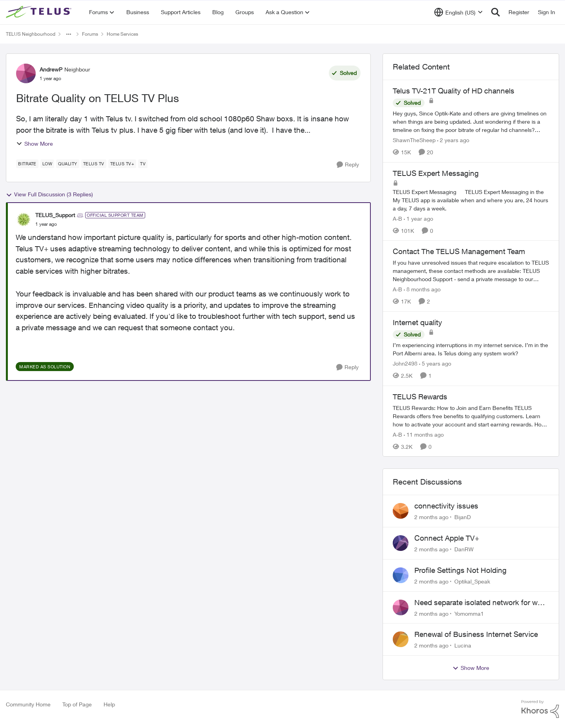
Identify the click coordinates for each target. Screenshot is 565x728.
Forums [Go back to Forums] (90, 34)
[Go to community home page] (40, 12)
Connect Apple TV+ (447, 538)
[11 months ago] (424, 434)
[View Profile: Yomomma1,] (401, 607)
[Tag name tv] (143, 164)
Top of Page (77, 704)
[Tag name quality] (68, 164)
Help (109, 704)
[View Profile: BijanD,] (401, 511)
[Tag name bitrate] (27, 164)
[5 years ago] (435, 363)
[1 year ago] (418, 218)
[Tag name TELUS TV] (94, 164)
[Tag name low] (47, 164)
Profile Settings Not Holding (460, 570)
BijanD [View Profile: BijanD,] (463, 517)
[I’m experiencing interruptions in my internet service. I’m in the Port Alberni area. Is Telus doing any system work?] (471, 349)
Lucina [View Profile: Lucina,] (463, 645)
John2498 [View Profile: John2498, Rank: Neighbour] (405, 363)
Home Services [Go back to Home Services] (122, 34)
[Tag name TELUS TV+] (122, 164)
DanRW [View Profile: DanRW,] (464, 549)
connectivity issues (446, 506)
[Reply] (348, 165)
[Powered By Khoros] (540, 709)
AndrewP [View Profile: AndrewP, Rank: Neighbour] (51, 69)
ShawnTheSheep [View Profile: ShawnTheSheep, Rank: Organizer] (414, 140)
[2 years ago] (453, 140)
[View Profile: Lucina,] (401, 639)
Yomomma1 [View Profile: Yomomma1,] (469, 613)
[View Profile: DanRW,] (401, 543)
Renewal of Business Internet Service (476, 634)
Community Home (28, 704)
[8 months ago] (422, 289)
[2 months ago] (431, 517)
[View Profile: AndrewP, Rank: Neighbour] (26, 73)
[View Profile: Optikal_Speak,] (401, 575)
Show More (35, 144)
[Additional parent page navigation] (69, 34)
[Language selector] (458, 12)
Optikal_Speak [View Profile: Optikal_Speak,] (472, 581)
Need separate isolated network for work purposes (481, 603)
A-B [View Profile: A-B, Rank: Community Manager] (397, 218)
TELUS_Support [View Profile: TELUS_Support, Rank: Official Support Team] (55, 215)
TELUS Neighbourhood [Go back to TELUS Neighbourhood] (31, 34)
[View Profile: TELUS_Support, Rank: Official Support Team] (24, 219)
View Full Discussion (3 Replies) (49, 194)
